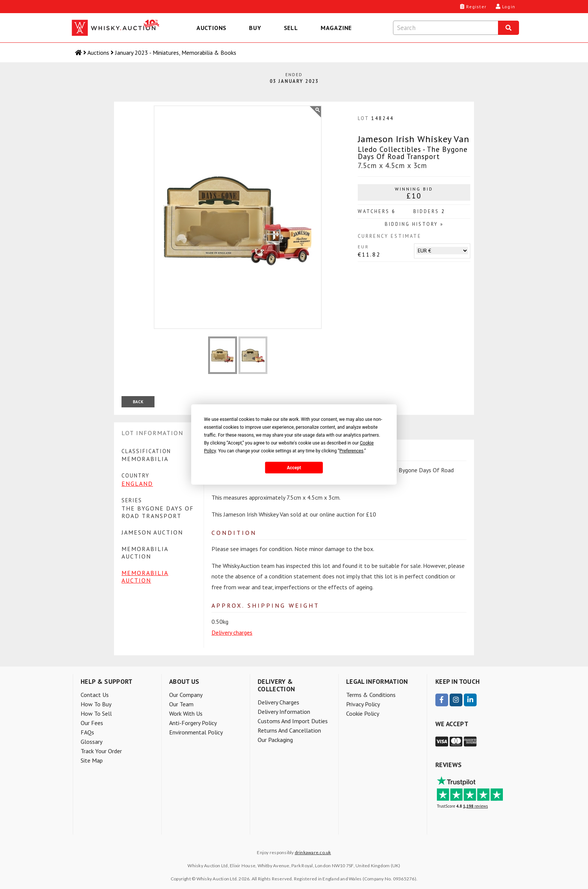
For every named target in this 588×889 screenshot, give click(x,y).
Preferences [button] (351, 451)
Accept (294, 468)
